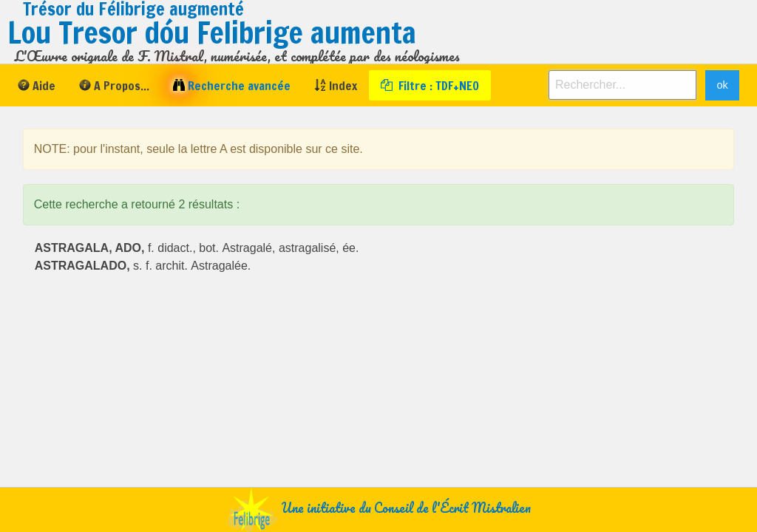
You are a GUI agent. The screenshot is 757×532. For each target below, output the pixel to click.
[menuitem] (37, 85)
